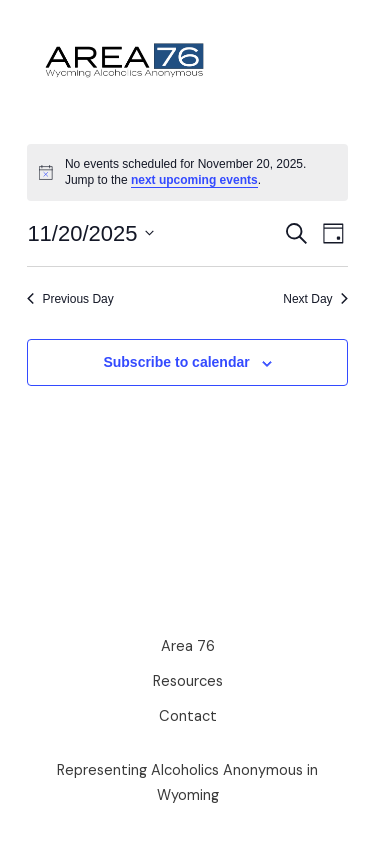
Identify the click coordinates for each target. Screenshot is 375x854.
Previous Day (70, 299)
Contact (188, 716)
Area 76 (188, 646)
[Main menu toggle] (312, 61)
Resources (188, 681)
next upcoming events (194, 180)
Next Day (315, 299)
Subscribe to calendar (176, 362)
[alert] (187, 172)
